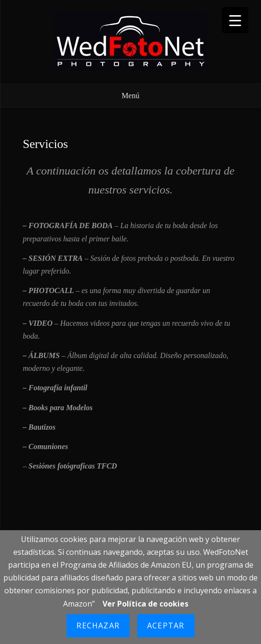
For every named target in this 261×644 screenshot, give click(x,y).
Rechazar (98, 626)
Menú (130, 96)
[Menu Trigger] (235, 20)
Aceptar (166, 626)
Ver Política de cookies (145, 604)
